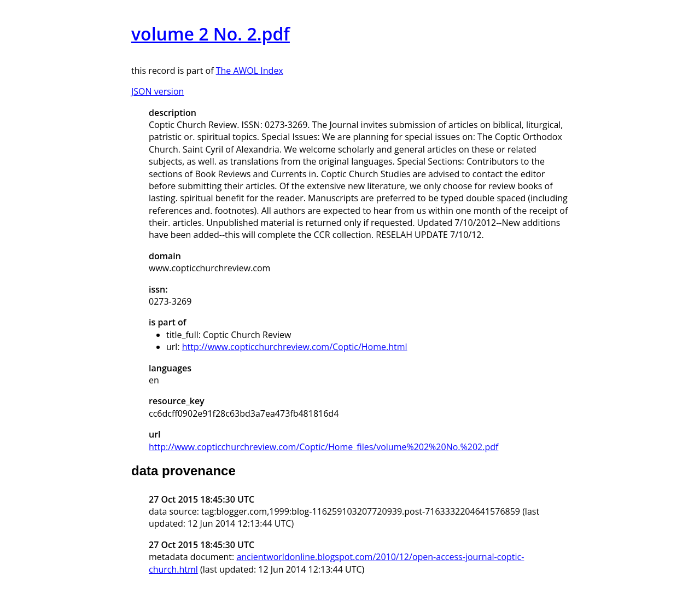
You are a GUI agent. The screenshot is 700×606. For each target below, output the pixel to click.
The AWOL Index (250, 71)
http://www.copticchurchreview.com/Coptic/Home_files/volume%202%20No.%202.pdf (323, 447)
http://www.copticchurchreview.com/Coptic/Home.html (295, 347)
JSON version (157, 91)
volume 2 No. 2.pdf (211, 34)
